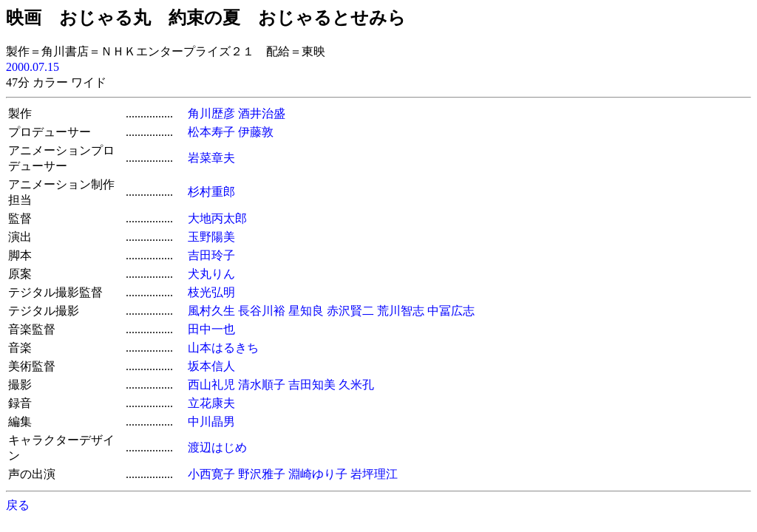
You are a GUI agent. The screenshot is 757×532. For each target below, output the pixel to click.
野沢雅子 (262, 474)
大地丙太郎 (217, 218)
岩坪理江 (374, 474)
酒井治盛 (262, 113)
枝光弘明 (211, 292)
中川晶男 (211, 422)
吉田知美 (312, 385)
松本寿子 (211, 132)
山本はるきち (223, 348)
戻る (18, 505)
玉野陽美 (211, 237)
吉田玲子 (211, 255)
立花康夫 (211, 403)
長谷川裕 (262, 311)
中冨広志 (451, 311)
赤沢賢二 (350, 311)
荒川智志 (401, 311)
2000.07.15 (33, 67)
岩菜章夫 (211, 158)
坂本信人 (211, 366)
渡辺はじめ (217, 447)
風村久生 (211, 311)
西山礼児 (211, 385)
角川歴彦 (211, 113)
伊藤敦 (256, 132)
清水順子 (262, 385)
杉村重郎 (211, 192)
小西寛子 (211, 474)
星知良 (306, 311)
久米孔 (356, 385)
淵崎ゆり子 (318, 474)
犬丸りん (211, 274)
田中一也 (211, 329)
